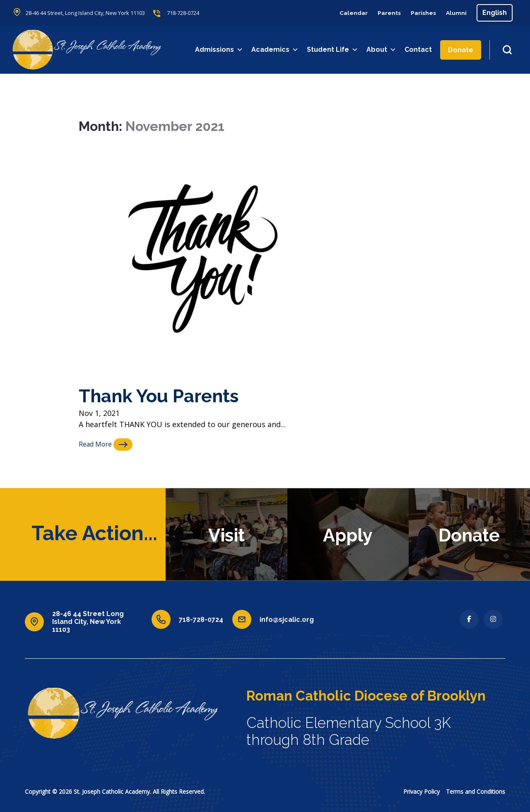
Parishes (419, 13)
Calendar (343, 13)
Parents (381, 13)
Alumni (455, 13)
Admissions (220, 50)
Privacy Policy (422, 791)
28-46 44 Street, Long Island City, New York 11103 (93, 13)
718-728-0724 (201, 13)
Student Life (333, 50)
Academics (276, 50)
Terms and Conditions (476, 791)
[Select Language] (495, 13)
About (382, 50)
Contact (419, 50)
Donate (461, 50)
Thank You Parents (169, 395)
